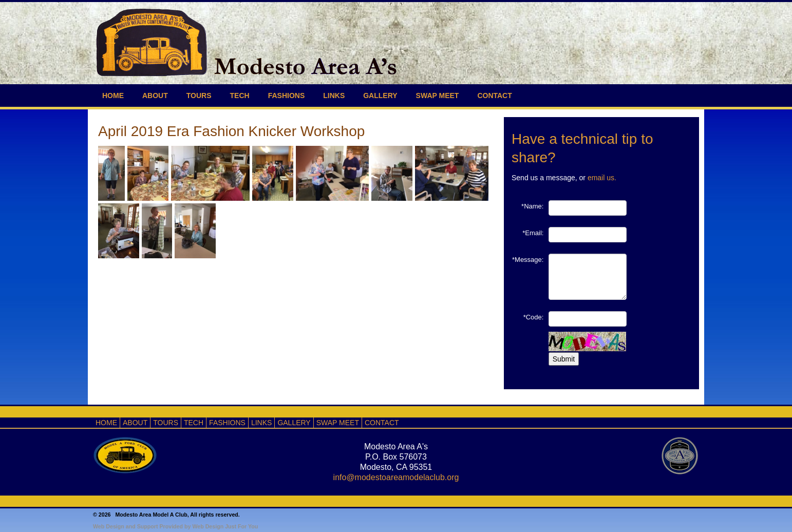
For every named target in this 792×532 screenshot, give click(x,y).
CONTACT (494, 96)
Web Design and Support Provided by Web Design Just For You (175, 526)
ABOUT (155, 96)
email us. (602, 178)
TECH (240, 96)
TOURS (199, 96)
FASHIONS (287, 96)
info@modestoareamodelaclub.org (396, 477)
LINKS (334, 96)
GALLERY (380, 96)
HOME (113, 96)
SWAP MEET (438, 96)
